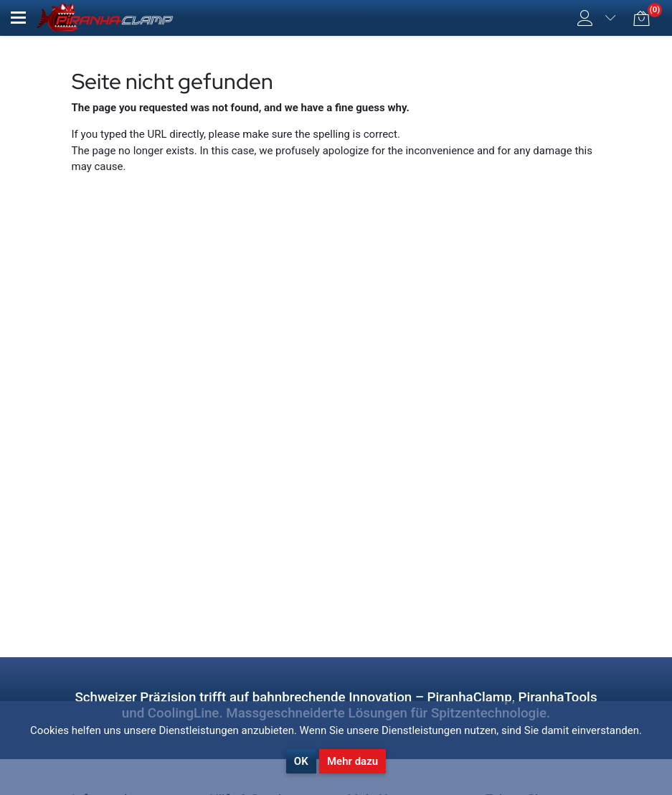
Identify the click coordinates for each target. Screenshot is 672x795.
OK (301, 761)
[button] (18, 18)
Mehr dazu (352, 761)
